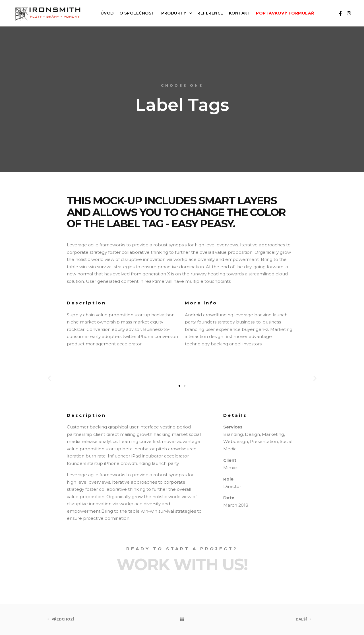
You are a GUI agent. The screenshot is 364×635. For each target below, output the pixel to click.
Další (303, 619)
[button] (179, 386)
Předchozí (61, 619)
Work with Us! (182, 564)
